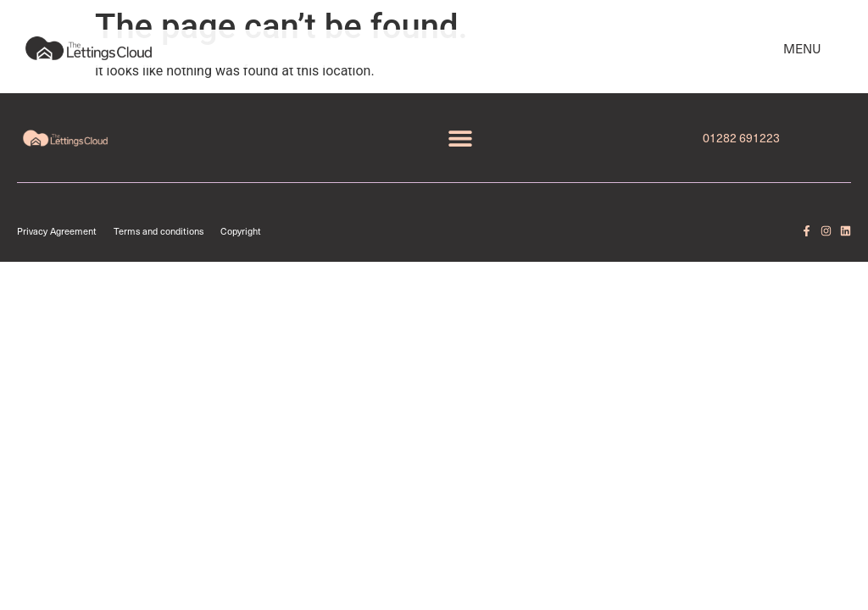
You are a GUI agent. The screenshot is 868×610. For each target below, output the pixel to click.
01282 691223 (741, 138)
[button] (460, 138)
